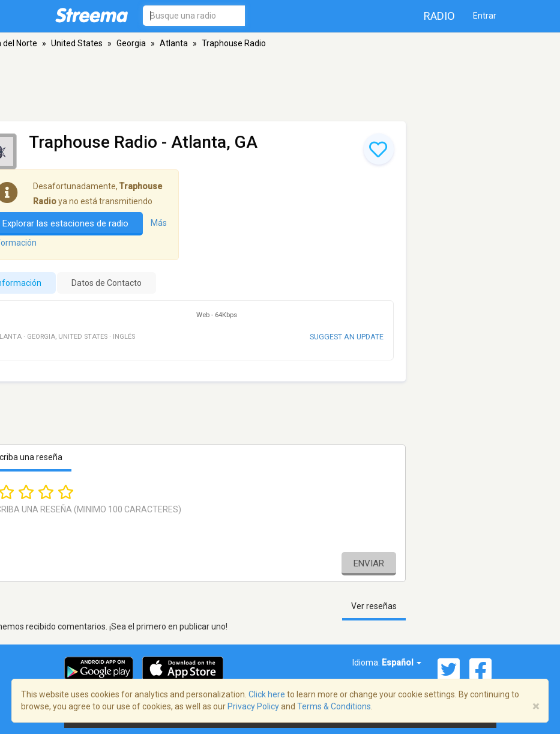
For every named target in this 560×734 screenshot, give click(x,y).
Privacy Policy (253, 706)
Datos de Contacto (107, 283)
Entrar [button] (485, 16)
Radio (439, 16)
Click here (267, 694)
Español (402, 663)
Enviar (369, 563)
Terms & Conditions (334, 706)
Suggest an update (347, 337)
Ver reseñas (374, 606)
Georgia (131, 43)
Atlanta (174, 43)
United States (77, 43)
